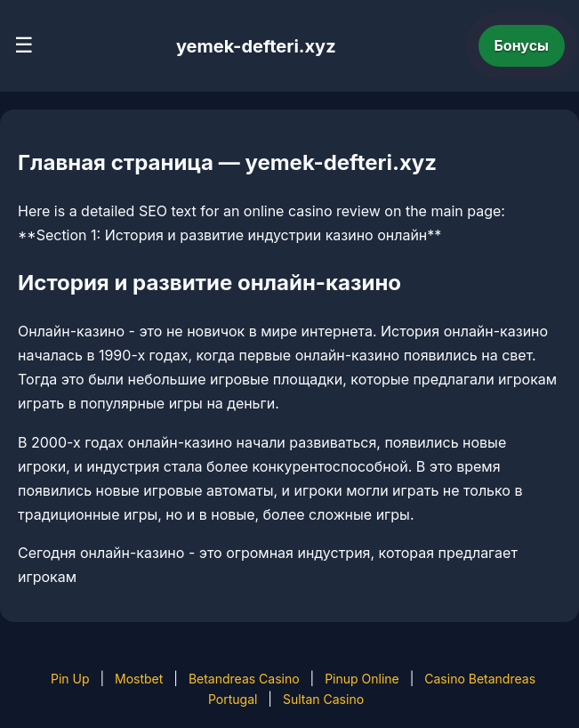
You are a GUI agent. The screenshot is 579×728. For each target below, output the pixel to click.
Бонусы (522, 45)
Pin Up (70, 679)
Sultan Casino (323, 699)
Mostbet (139, 679)
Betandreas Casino (244, 679)
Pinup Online (362, 679)
